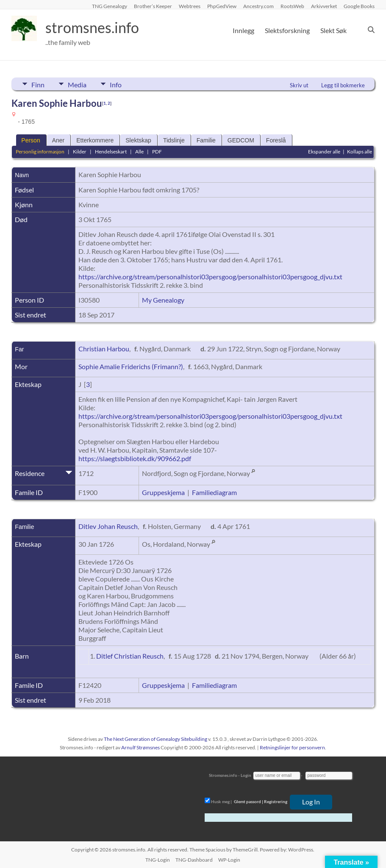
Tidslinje (174, 140)
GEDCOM (241, 140)
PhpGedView (222, 6)
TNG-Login (158, 860)
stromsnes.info (95, 28)
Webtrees (190, 6)
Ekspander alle (324, 152)
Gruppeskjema (163, 492)
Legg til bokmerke (343, 85)
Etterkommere (95, 140)
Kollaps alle (360, 152)
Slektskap (138, 140)
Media (79, 84)
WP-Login (229, 860)
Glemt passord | (249, 801)
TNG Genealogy (110, 6)
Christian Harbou (104, 349)
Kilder (80, 152)
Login (246, 775)
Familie (206, 140)
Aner (58, 140)
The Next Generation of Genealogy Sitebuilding (156, 739)
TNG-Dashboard (194, 860)
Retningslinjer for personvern (292, 747)
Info (120, 84)
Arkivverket (324, 6)
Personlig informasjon (40, 152)
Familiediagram (214, 492)
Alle (139, 152)
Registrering (276, 801)
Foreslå (276, 140)
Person (31, 140)
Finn (38, 84)
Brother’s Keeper (153, 6)
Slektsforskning (287, 30)
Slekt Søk (333, 30)
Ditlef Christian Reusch (130, 656)
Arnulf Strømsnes (140, 747)
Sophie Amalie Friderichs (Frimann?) (131, 366)
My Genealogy (163, 300)
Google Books (359, 6)
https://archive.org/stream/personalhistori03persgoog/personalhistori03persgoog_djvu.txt (210, 277)
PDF (157, 152)
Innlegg (243, 30)
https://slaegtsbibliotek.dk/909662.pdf (135, 458)
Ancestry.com (258, 6)
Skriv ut (299, 85)
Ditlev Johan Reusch (108, 526)
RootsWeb (292, 6)
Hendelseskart (111, 152)
